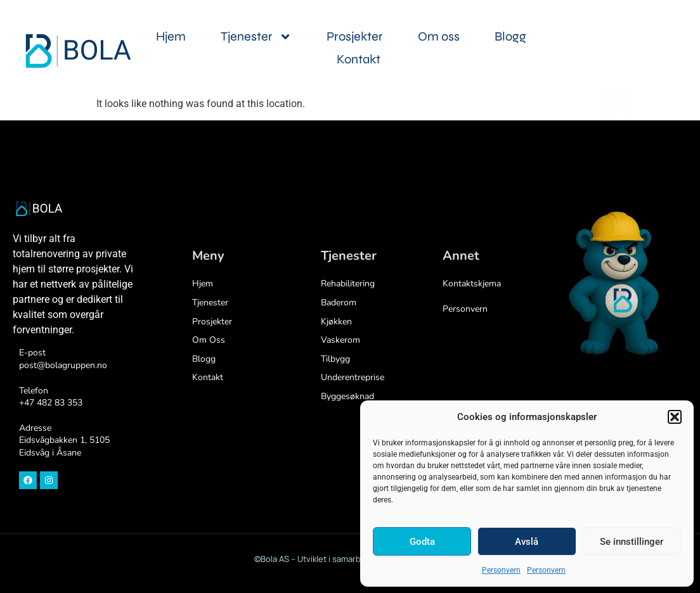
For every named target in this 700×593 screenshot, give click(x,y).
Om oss (439, 36)
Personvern (501, 570)
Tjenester (256, 37)
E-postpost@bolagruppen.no (63, 359)
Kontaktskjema (472, 284)
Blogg (510, 36)
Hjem (171, 36)
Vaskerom (340, 340)
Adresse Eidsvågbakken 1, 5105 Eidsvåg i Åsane (64, 440)
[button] (675, 417)
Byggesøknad (347, 396)
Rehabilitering (348, 284)
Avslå (527, 542)
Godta (422, 542)
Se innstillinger (632, 542)
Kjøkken (336, 322)
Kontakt (359, 59)
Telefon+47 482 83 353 (51, 397)
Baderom (339, 303)
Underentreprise (353, 377)
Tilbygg (335, 359)
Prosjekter (355, 36)
